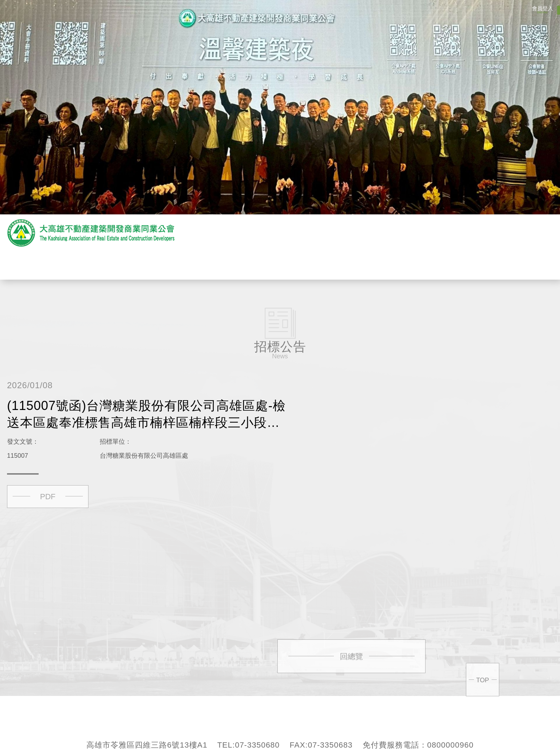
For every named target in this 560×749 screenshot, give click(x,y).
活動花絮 (319, 264)
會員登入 (542, 10)
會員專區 (369, 264)
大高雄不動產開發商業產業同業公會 (91, 233)
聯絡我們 (418, 264)
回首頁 (467, 264)
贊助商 (270, 264)
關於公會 (172, 264)
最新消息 (221, 264)
